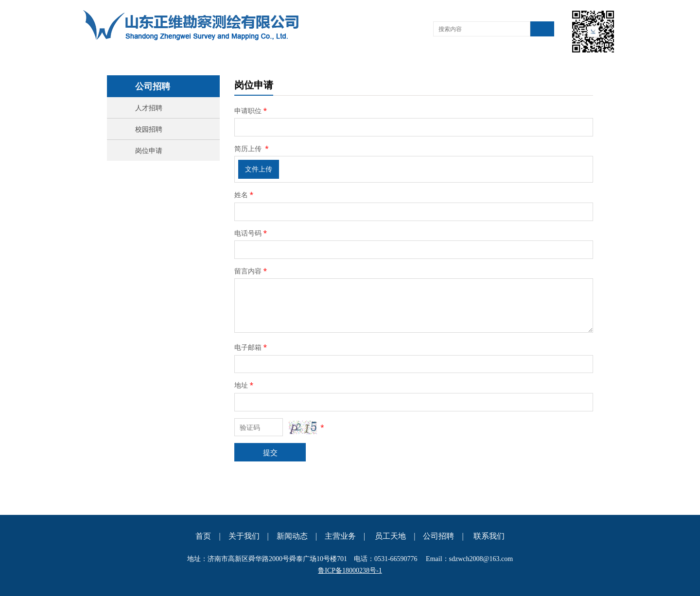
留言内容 (251, 271)
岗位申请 (149, 150)
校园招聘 (149, 129)
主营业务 (340, 536)
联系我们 (489, 536)
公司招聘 (438, 536)
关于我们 (244, 536)
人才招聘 (149, 108)
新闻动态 (292, 536)
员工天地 (390, 536)
